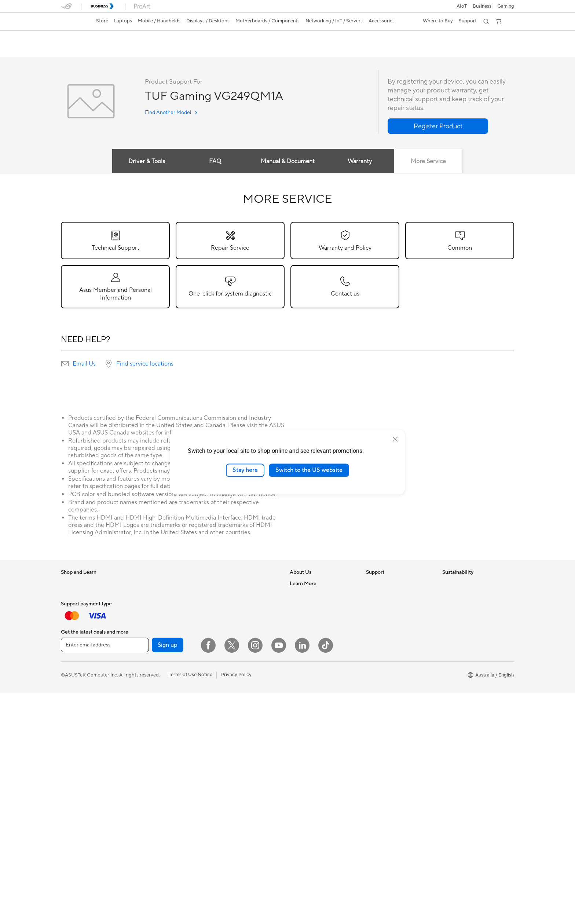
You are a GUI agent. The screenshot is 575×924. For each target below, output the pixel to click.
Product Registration (389, 606)
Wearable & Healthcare (86, 683)
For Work (71, 606)
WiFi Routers (226, 617)
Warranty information (389, 672)
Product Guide (305, 771)
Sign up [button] (168, 876)
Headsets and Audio (234, 711)
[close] (395, 439)
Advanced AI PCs (309, 705)
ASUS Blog (302, 760)
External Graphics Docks (164, 738)
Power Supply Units (158, 705)
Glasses (145, 639)
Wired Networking (232, 656)
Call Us (374, 628)
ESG (447, 584)
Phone (68, 672)
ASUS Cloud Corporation (317, 661)
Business (482, 6)
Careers (298, 595)
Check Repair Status (388, 584)
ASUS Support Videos (390, 650)
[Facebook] (208, 877)
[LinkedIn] (302, 877)
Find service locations (145, 364)
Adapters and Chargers (238, 722)
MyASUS (376, 661)
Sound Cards (151, 716)
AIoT (462, 6)
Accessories (74, 650)
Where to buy (305, 782)
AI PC (296, 694)
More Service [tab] (429, 162)
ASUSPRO (301, 727)
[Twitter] (232, 877)
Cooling (145, 694)
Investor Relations (309, 617)
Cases (143, 683)
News (296, 606)
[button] (506, 6)
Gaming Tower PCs (157, 606)
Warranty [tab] (360, 162)
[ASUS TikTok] (326, 877)
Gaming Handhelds (82, 705)
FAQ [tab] (215, 162)
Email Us (84, 364)
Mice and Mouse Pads (236, 700)
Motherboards (153, 661)
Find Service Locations (391, 595)
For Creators (75, 617)
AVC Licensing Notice (313, 749)
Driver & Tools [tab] (146, 162)
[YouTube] (279, 877)
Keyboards (224, 689)
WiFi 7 (219, 595)
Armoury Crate (306, 804)
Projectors (72, 739)
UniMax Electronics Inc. (315, 672)
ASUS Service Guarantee (393, 683)
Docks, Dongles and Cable (241, 733)
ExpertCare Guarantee (391, 694)
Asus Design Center (311, 716)
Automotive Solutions (313, 738)
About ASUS (303, 584)
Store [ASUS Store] (102, 21)
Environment (456, 595)
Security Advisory (385, 639)
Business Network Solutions (242, 667)
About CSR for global (313, 628)
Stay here (245, 470)
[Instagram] (255, 877)
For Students (75, 628)
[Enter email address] (105, 876)
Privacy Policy (236, 906)
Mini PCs (146, 617)
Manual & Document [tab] (288, 162)
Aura (295, 815)
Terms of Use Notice (191, 906)
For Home (72, 595)
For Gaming (74, 639)
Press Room (303, 639)
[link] (73, 22)
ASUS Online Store (310, 793)
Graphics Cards (154, 672)
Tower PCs (148, 595)
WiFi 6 (219, 606)
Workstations (151, 628)
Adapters (222, 645)
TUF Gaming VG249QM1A (105, 38)
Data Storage (151, 727)
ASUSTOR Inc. (305, 650)
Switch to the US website (309, 470)
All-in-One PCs (153, 584)
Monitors (71, 728)
